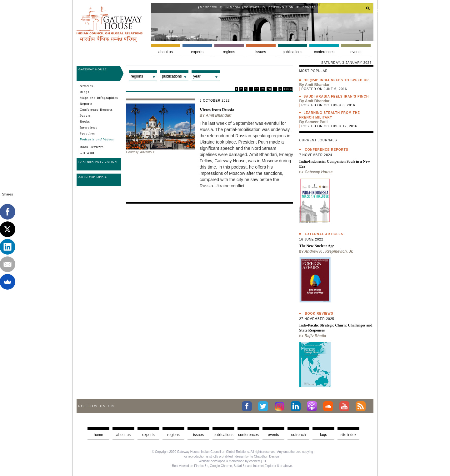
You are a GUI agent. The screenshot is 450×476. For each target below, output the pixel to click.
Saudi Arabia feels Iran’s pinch (336, 96)
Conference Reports (96, 109)
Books (85, 121)
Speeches (87, 133)
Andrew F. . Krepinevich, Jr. (329, 251)
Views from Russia (217, 110)
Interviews (88, 127)
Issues (261, 52)
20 (263, 89)
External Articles (324, 234)
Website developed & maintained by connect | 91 (232, 461)
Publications (292, 52)
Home (98, 435)
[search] (346, 8)
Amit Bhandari (219, 115)
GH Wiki (87, 153)
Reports (86, 104)
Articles (86, 86)
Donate (309, 7)
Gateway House (93, 69)
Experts (197, 52)
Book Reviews (92, 147)
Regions (229, 52)
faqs (324, 435)
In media (233, 7)
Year (197, 76)
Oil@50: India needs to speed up (336, 80)
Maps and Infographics (99, 98)
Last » (288, 89)
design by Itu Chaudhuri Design (257, 456)
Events (356, 52)
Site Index (349, 435)
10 (257, 89)
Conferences (324, 52)
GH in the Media (93, 177)
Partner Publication (98, 162)
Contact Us (254, 7)
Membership (211, 7)
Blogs (85, 92)
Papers (85, 115)
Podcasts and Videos (97, 139)
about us (123, 435)
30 (269, 89)
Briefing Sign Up (284, 7)
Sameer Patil (316, 122)
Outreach (299, 435)
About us (166, 52)
